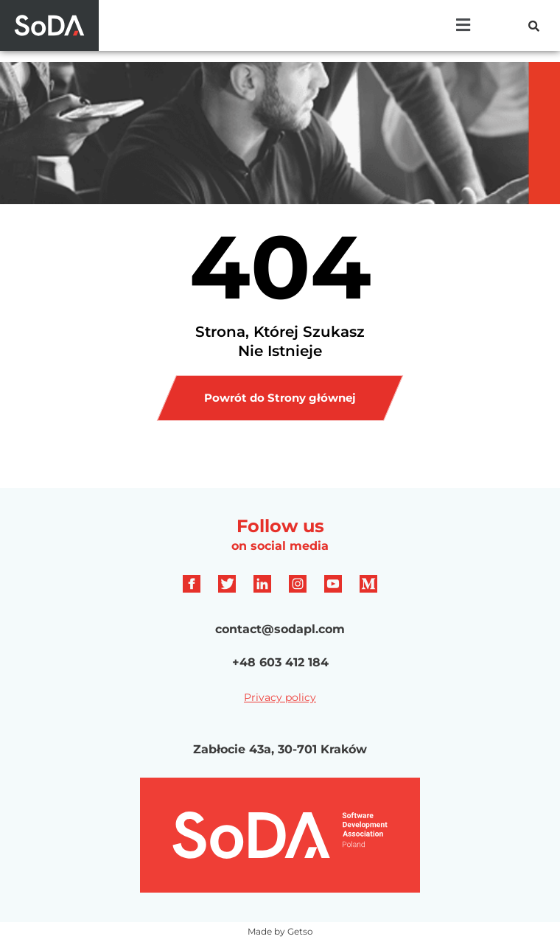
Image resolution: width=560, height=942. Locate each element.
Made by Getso (280, 931)
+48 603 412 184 (280, 662)
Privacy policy (280, 697)
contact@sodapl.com (280, 629)
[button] (463, 25)
